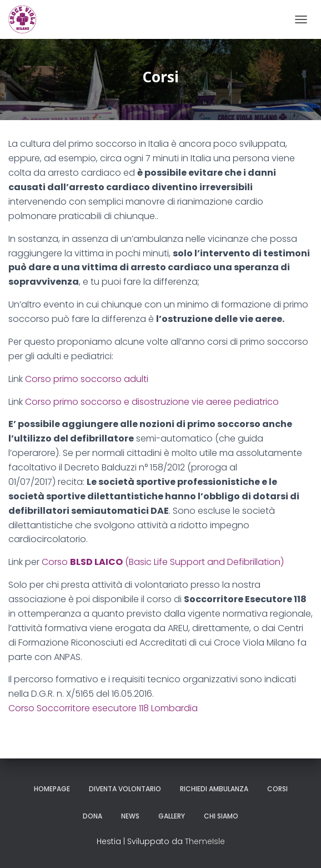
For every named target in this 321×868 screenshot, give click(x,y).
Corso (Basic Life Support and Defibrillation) (163, 562)
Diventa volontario (125, 789)
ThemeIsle (205, 841)
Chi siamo (221, 816)
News (130, 816)
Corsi (277, 789)
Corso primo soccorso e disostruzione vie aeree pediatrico (152, 402)
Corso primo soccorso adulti (87, 379)
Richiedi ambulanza (214, 789)
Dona (92, 816)
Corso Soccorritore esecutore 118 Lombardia (103, 708)
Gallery (172, 816)
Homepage (52, 789)
